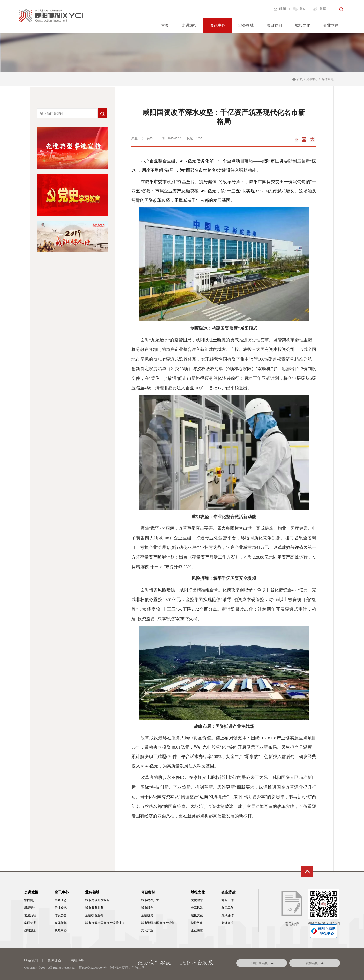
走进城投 (189, 25)
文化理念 (197, 900)
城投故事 (197, 923)
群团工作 (227, 908)
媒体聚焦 (61, 923)
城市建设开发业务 (97, 900)
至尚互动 (138, 967)
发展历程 (30, 915)
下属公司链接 (262, 963)
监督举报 (227, 923)
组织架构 (30, 908)
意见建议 (54, 960)
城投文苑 (197, 915)
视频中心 (61, 930)
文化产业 (147, 930)
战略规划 (30, 930)
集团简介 (30, 900)
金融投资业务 (94, 915)
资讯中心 (218, 25)
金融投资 (147, 915)
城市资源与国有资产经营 (158, 923)
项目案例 (274, 25)
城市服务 (147, 908)
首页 (165, 25)
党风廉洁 (227, 915)
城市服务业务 (94, 908)
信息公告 (61, 915)
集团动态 (61, 900)
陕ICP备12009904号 (93, 967)
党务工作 (227, 900)
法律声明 (78, 960)
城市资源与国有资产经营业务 (105, 923)
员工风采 (197, 908)
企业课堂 (197, 930)
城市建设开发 (150, 900)
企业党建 (331, 25)
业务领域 (246, 25)
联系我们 (31, 960)
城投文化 (303, 25)
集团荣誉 (30, 923)
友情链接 (315, 963)
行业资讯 (61, 908)
